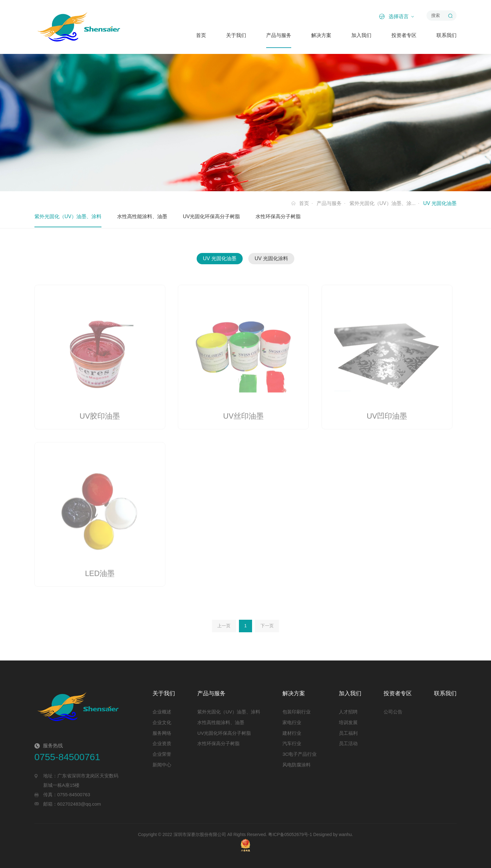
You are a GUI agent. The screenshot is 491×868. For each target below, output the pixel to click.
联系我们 (447, 35)
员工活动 (348, 743)
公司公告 (393, 712)
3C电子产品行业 (300, 754)
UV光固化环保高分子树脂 (211, 216)
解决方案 (321, 35)
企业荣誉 (162, 754)
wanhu (345, 834)
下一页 (267, 626)
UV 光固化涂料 (271, 258)
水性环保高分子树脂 (278, 216)
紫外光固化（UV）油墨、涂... (383, 203)
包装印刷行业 (297, 712)
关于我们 (236, 35)
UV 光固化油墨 (220, 258)
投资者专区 (404, 35)
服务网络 (162, 733)
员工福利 (348, 733)
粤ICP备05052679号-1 (290, 834)
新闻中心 (162, 765)
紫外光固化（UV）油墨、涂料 (68, 216)
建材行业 (292, 733)
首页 (201, 35)
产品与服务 (279, 35)
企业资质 (162, 743)
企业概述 (162, 712)
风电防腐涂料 (297, 765)
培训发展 (348, 722)
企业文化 (162, 722)
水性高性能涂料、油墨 (142, 216)
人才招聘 (348, 712)
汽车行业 (292, 743)
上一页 (224, 626)
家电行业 (292, 722)
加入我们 (361, 35)
